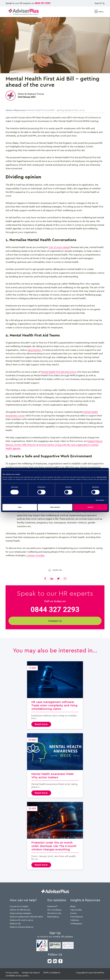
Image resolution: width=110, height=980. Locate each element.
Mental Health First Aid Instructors (59, 372)
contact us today (35, 555)
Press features (77, 917)
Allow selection (55, 507)
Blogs (73, 906)
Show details (100, 500)
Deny (20, 507)
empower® (52, 906)
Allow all (90, 507)
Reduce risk (15, 924)
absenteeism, (35, 350)
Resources (20, 110)
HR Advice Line (54, 913)
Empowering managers (21, 913)
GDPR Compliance (52, 973)
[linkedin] (55, 961)
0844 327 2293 (43, 3)
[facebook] (60, 961)
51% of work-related (59, 247)
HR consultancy (54, 910)
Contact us (55, 621)
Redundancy (53, 917)
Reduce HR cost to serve (21, 920)
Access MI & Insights (19, 906)
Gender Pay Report (31, 973)
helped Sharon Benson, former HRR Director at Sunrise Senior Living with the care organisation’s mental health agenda (54, 445)
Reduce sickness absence (22, 927)
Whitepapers (76, 924)
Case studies (76, 910)
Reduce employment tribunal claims (26, 917)
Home (9, 110)
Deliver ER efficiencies (20, 910)
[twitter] (50, 961)
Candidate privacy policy (17, 976)
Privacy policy (12, 973)
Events (73, 913)
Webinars (75, 920)
